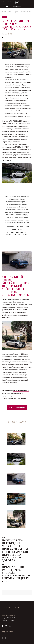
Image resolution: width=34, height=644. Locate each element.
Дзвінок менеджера (17, 408)
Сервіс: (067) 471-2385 (8, 620)
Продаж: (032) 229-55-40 (8, 618)
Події (17, 11)
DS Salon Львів (6, 2)
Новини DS (11, 11)
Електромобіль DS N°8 (12, 80)
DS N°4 (4, 638)
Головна (4, 11)
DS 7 (3, 640)
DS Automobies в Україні (21, 391)
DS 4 (3, 636)
